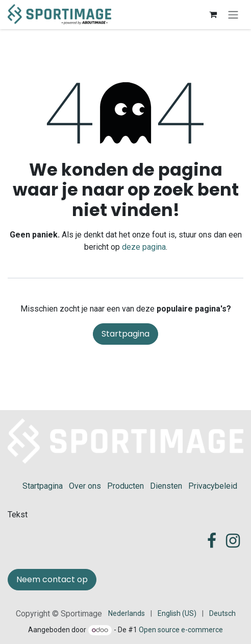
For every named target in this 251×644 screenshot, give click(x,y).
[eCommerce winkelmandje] (213, 14)
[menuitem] (127, 614)
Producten (125, 486)
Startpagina (125, 334)
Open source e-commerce (181, 630)
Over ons (85, 486)
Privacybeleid (213, 486)
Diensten (166, 486)
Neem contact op (52, 579)
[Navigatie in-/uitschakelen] (233, 15)
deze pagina (144, 247)
